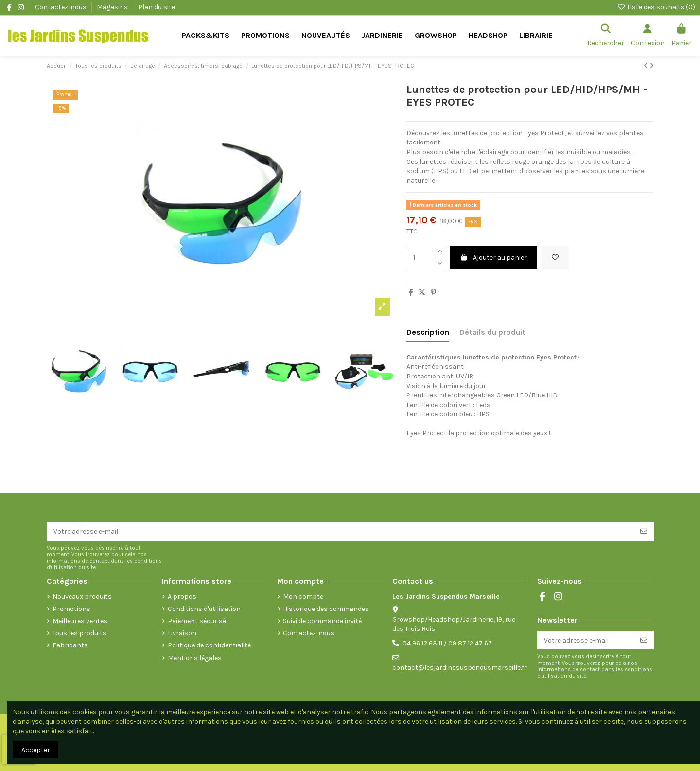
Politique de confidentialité (209, 645)
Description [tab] (428, 332)
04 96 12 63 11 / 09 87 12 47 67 (447, 643)
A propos (182, 597)
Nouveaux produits (82, 597)
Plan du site (157, 7)
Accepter (36, 750)
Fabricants (70, 645)
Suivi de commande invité (322, 621)
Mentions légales (195, 658)
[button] (382, 36)
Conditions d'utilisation (204, 609)
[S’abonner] (644, 532)
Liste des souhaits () (656, 7)
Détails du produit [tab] (492, 332)
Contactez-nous (61, 7)
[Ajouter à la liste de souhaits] (555, 258)
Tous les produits (79, 633)
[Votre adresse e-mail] (340, 532)
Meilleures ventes (80, 621)
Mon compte (303, 597)
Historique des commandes (326, 609)
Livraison (182, 633)
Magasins (113, 7)
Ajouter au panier (494, 258)
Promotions (71, 609)
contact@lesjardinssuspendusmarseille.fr (460, 668)
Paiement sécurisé (197, 621)
